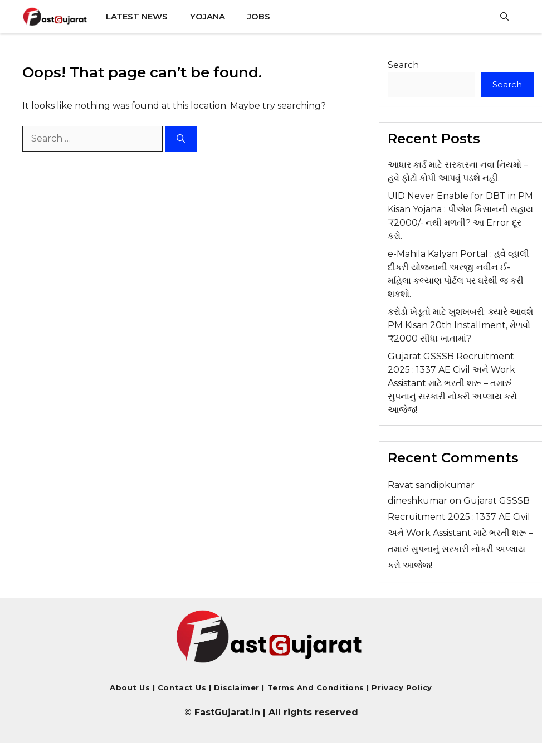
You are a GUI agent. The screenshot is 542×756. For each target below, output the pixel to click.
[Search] (181, 139)
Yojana (207, 16)
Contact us (182, 687)
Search (403, 65)
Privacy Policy (401, 687)
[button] (504, 17)
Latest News (137, 16)
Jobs (259, 16)
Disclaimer (238, 687)
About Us (130, 687)
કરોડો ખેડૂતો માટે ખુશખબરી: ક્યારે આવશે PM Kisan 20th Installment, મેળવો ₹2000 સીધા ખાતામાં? (460, 325)
